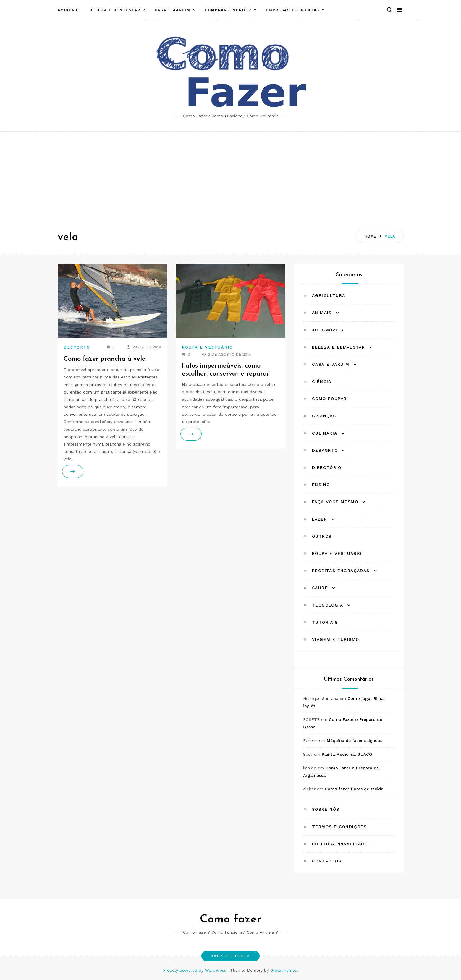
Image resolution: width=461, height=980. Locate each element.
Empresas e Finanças (293, 10)
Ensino (321, 485)
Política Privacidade (340, 844)
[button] (389, 10)
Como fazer (230, 920)
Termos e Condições (339, 827)
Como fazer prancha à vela (105, 359)
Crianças (324, 416)
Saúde (320, 588)
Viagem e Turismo (335, 639)
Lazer (320, 519)
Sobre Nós (326, 809)
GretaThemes (284, 970)
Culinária (325, 433)
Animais (322, 313)
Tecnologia (327, 605)
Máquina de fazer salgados (355, 740)
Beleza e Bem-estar (115, 10)
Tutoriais (325, 622)
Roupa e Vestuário (207, 347)
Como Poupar (329, 399)
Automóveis (328, 330)
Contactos (327, 861)
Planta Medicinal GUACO (347, 754)
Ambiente (69, 10)
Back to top (230, 956)
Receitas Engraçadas (341, 571)
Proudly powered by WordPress (195, 970)
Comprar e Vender (228, 10)
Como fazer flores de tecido (354, 789)
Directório (327, 467)
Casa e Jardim (173, 10)
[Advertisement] (231, 176)
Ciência (322, 381)
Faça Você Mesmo (335, 502)
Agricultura (329, 295)
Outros (322, 536)
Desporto (77, 347)
